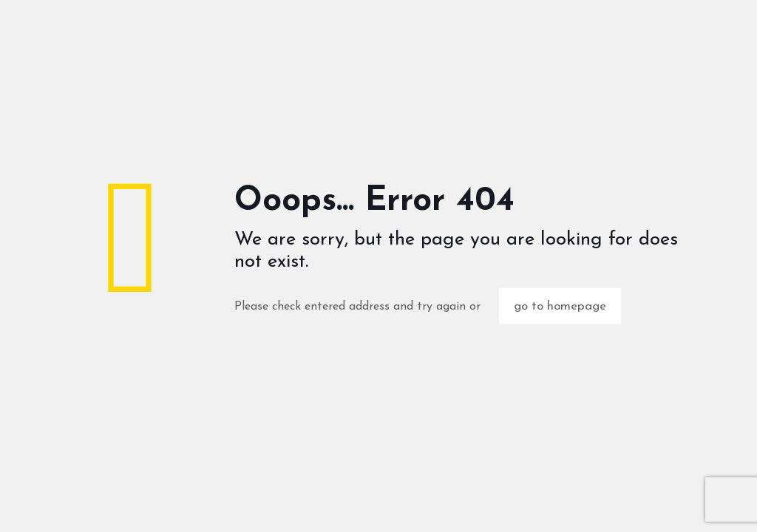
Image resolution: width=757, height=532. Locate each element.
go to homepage (560, 306)
